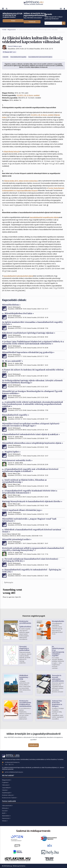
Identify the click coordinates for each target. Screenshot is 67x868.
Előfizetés (5, 808)
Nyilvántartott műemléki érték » (17, 460)
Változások (6, 785)
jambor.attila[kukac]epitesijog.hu (14, 772)
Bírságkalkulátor (58, 621)
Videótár (5, 790)
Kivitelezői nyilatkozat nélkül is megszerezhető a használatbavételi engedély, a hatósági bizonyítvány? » (33, 549)
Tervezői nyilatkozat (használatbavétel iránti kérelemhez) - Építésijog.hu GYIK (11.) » (31, 560)
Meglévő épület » (11, 452)
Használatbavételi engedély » (16, 415)
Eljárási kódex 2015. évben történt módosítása (21, 181)
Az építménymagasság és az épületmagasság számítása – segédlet (59, 651)
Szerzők (5, 811)
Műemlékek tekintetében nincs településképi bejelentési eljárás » (33, 443)
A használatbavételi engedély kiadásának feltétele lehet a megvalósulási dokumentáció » (30, 492)
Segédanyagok (7, 793)
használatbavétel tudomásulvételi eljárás (18, 276)
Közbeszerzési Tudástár (10, 798)
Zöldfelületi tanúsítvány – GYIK (24, 677)
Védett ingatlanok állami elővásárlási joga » (22, 510)
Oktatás (5, 821)
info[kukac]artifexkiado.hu (12, 762)
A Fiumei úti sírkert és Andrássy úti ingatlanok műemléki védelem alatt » (33, 371)
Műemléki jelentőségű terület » (17, 539)
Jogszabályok (6, 788)
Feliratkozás (32, 22)
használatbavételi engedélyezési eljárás (44, 217)
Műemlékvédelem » (11, 305)
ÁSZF (4, 813)
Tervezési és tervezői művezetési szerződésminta (58, 678)
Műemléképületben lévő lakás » (18, 313)
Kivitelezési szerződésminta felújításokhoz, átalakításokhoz (25, 704)
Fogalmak (5, 783)
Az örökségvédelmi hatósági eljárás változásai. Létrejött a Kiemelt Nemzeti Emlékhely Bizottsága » (32, 382)
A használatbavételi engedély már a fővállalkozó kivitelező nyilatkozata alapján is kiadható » (30, 470)
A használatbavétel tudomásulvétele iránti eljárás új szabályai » (31, 434)
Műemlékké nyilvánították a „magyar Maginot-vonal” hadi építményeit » (29, 520)
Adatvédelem (6, 816)
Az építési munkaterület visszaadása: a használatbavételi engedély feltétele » (32, 323)
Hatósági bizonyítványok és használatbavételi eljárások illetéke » (32, 501)
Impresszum (6, 818)
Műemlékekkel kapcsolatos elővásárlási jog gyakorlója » (28, 352)
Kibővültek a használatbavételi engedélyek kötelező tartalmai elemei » (32, 531)
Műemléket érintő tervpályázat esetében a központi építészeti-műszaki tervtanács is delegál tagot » (31, 425)
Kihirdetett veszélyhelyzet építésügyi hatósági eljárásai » (29, 333)
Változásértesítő (7, 806)
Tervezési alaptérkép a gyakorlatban (24, 648)
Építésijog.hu (9, 582)
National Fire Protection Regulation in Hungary (57, 704)
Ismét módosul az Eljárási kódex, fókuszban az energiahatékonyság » (24, 481)
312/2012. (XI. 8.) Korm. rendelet (28, 95)
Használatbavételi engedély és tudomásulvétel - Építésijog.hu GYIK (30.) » (32, 571)
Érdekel (13, 21)
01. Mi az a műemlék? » (13, 361)
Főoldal (4, 30)
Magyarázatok (12, 30)
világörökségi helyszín (11, 151)
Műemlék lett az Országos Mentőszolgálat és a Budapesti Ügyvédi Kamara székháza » (32, 392)
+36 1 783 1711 (9, 765)
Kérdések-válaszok (8, 795)
